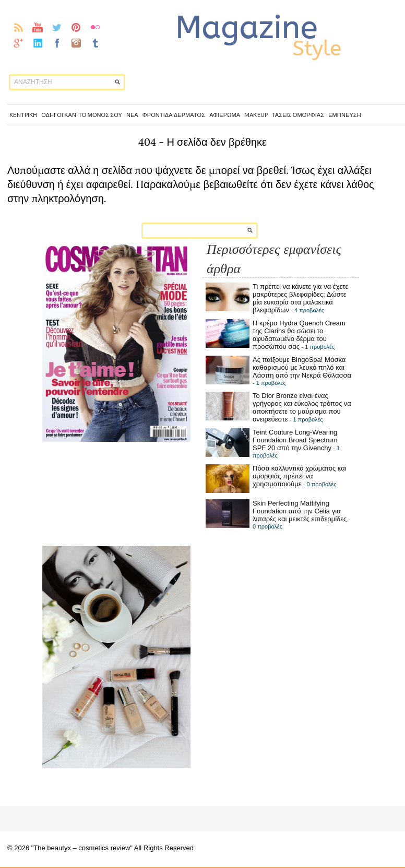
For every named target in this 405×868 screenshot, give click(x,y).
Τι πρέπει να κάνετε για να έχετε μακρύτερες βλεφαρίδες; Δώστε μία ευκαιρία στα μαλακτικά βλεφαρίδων (300, 298)
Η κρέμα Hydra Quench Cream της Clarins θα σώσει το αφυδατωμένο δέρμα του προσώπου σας (299, 335)
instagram (76, 43)
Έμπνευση (345, 115)
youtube (38, 27)
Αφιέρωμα (225, 115)
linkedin (38, 43)
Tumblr (96, 43)
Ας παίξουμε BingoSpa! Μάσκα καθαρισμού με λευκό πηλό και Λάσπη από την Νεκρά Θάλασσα (302, 367)
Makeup (256, 115)
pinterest (76, 27)
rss (19, 27)
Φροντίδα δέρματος (174, 115)
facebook (57, 43)
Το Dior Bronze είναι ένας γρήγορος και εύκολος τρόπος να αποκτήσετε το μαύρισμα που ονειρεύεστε (302, 407)
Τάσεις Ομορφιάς (298, 115)
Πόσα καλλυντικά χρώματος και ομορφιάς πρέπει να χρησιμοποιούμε (300, 476)
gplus (19, 43)
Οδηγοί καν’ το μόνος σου (82, 115)
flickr (96, 27)
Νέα (132, 115)
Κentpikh (23, 115)
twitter (57, 27)
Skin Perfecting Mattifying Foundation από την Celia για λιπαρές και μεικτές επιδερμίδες (300, 511)
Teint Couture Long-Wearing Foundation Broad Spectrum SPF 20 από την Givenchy (295, 440)
